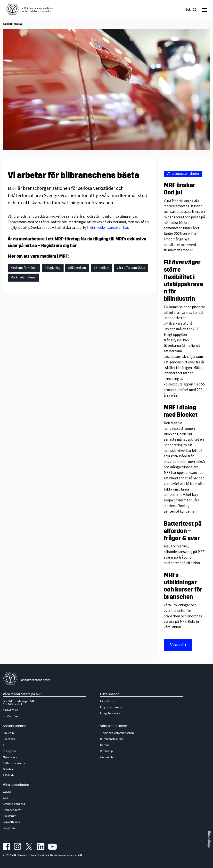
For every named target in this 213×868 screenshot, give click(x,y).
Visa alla (178, 645)
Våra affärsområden (131, 268)
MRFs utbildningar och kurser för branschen (183, 586)
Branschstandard (14, 804)
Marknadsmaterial (24, 277)
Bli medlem (101, 268)
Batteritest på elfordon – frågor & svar (183, 531)
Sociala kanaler (14, 726)
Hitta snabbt (110, 694)
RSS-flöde (9, 775)
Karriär (105, 745)
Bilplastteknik (11, 822)
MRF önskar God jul (180, 189)
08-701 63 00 (10, 711)
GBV (5, 798)
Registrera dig (59, 246)
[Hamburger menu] (204, 10)
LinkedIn (8, 733)
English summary (111, 707)
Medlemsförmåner (24, 268)
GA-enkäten (108, 757)
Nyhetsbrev (10, 757)
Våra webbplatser (114, 726)
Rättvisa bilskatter (14, 763)
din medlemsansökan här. (110, 228)
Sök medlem (77, 268)
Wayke (7, 792)
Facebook (9, 739)
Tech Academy (12, 810)
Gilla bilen (9, 769)
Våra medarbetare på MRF (23, 694)
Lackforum (10, 816)
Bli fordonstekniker (112, 739)
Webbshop (106, 751)
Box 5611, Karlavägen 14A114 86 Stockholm (19, 703)
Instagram (9, 751)
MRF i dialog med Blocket (181, 411)
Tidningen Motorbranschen (117, 733)
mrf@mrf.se (10, 717)
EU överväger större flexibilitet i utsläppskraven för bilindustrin (183, 281)
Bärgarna (9, 828)
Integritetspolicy (110, 713)
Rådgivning (209, 840)
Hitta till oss (107, 701)
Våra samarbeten (16, 785)
